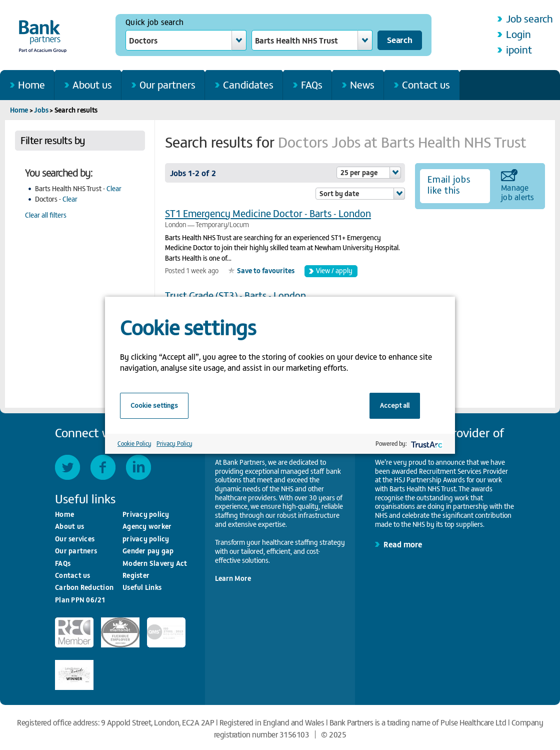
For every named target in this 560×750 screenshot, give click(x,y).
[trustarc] (426, 444)
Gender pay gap (148, 551)
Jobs (41, 110)
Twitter (67, 467)
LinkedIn (138, 467)
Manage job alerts (518, 192)
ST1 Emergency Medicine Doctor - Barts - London (268, 213)
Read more (403, 544)
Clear (114, 188)
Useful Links (142, 587)
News (362, 84)
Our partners (167, 84)
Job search (529, 18)
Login (518, 34)
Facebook (103, 467)
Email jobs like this (449, 185)
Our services (75, 539)
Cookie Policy (134, 443)
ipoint (519, 49)
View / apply (334, 270)
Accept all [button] (395, 405)
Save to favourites (266, 270)
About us (92, 84)
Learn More (233, 578)
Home (31, 84)
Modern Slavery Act (155, 563)
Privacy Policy (174, 443)
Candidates (248, 84)
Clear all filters (46, 215)
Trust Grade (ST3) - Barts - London (235, 295)
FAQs (312, 84)
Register (136, 575)
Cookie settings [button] (154, 405)
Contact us (426, 84)
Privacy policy (146, 514)
